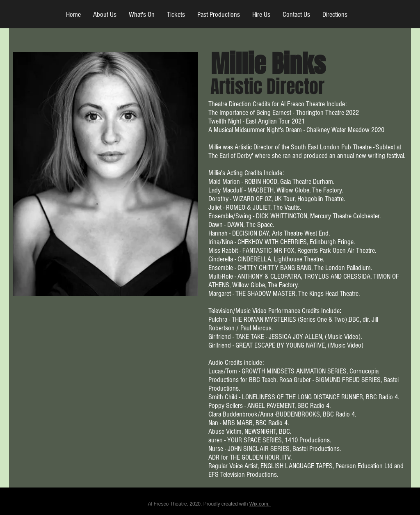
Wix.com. (260, 504)
